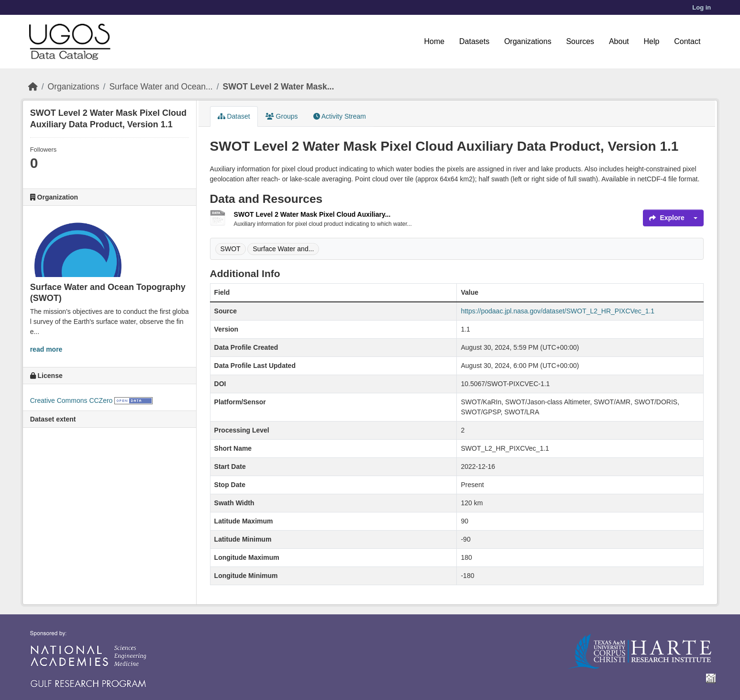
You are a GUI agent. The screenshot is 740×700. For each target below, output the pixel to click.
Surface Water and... (283, 249)
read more (46, 349)
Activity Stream (340, 116)
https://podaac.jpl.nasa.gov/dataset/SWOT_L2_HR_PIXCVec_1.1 (558, 311)
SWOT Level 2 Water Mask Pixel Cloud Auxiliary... (312, 214)
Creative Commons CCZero (72, 400)
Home (435, 41)
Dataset (234, 116)
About (619, 41)
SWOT (231, 249)
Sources (580, 41)
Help (652, 41)
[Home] (33, 87)
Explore (667, 218)
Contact (687, 41)
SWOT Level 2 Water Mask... (279, 87)
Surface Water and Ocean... (161, 87)
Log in (701, 7)
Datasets (474, 41)
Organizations (528, 41)
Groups (282, 116)
